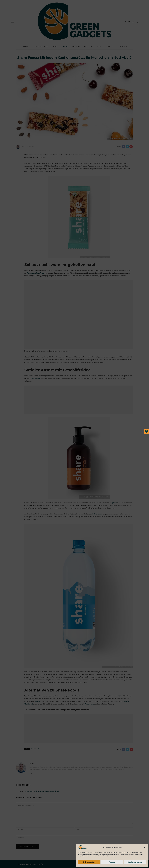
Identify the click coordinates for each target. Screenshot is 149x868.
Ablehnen (112, 862)
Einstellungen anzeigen (135, 862)
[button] (145, 847)
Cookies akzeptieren (89, 862)
